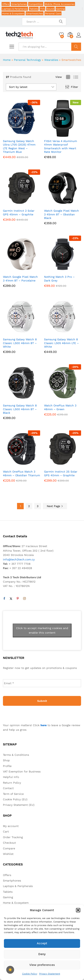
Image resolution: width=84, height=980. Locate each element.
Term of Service (13, 794)
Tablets (34, 9)
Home (7, 60)
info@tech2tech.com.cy (19, 559)
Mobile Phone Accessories (60, 4)
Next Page (55, 506)
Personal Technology (27, 60)
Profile (7, 766)
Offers (6, 4)
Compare (9, 848)
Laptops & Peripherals (15, 9)
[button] (78, 910)
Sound (50, 9)
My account (11, 826)
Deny (42, 954)
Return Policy (12, 783)
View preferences (42, 965)
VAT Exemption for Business (22, 771)
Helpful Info (11, 777)
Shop (6, 760)
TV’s (42, 9)
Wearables (51, 60)
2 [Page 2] (29, 506)
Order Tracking (13, 837)
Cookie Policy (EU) (15, 799)
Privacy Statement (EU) (19, 805)
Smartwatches (35, 14)
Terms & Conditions (16, 755)
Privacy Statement (50, 974)
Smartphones (19, 4)
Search (76, 47)
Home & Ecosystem (13, 14)
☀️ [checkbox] (10, 970)
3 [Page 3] (38, 506)
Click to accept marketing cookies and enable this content (42, 630)
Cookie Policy (30, 974)
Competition (36, 4)
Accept (42, 943)
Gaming (60, 9)
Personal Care (53, 14)
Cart (6, 832)
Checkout (9, 843)
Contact (8, 788)
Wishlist (8, 854)
